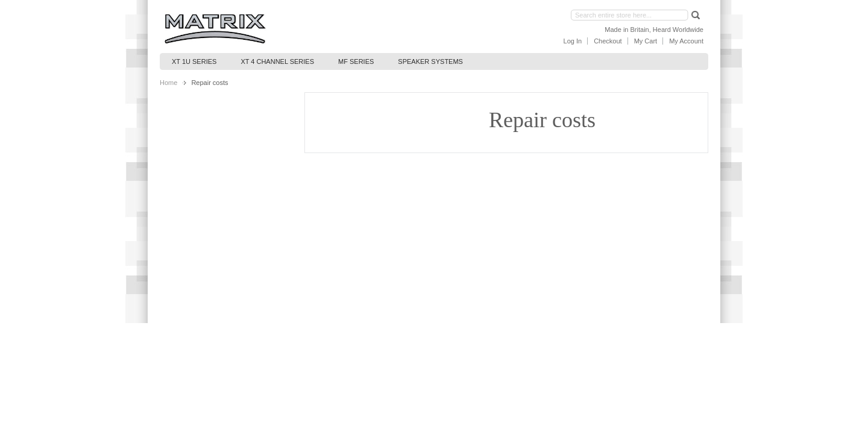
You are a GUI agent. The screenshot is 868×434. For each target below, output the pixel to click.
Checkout (608, 41)
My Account (686, 41)
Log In (573, 41)
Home (168, 83)
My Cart (646, 41)
